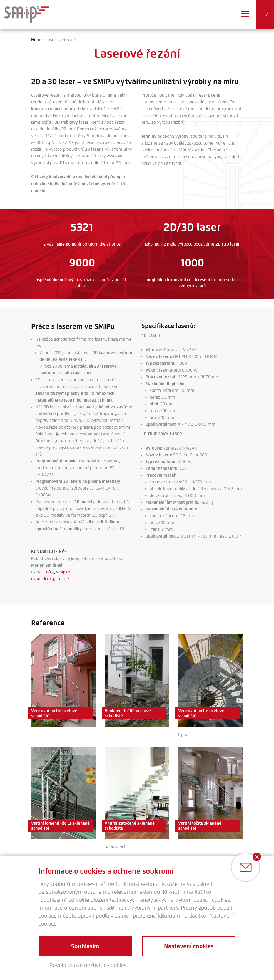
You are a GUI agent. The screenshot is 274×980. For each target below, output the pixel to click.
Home (37, 40)
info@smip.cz (58, 572)
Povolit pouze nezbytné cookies (88, 965)
